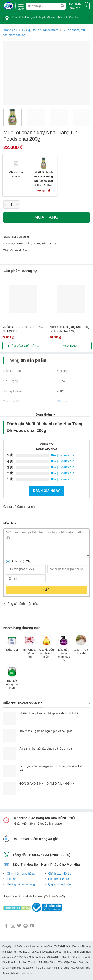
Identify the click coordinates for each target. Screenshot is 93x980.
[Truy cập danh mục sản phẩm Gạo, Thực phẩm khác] (81, 647)
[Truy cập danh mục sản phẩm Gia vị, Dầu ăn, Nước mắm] (46, 648)
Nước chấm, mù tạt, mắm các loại (37, 243)
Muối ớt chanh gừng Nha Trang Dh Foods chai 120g (70, 329)
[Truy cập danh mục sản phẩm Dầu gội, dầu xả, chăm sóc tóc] (64, 650)
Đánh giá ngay (46, 491)
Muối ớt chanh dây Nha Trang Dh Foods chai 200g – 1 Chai (44, 179)
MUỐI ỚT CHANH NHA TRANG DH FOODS (23, 329)
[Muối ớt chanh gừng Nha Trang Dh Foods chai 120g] (71, 299)
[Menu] (21, 6)
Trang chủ (10, 30)
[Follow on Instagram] (13, 926)
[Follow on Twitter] (19, 926)
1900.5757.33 (39, 855)
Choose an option (16, 174)
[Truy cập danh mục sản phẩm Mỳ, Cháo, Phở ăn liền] (29, 648)
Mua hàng (46, 217)
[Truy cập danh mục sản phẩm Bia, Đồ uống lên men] (12, 680)
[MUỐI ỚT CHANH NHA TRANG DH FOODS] (23, 299)
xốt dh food (22, 250)
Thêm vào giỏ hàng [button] (23, 346)
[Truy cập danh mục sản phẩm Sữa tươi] (12, 645)
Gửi (46, 590)
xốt (12, 250)
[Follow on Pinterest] (26, 926)
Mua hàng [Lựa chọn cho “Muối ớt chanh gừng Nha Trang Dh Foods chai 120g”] (71, 346)
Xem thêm (46, 414)
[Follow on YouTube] (32, 926)
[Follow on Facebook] (6, 926)
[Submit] (62, 6)
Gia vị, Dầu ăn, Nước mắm (40, 30)
